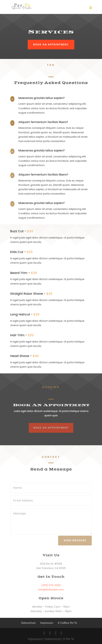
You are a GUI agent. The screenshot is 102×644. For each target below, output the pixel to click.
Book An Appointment (51, 44)
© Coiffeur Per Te (67, 623)
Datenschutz (28, 623)
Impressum (47, 623)
